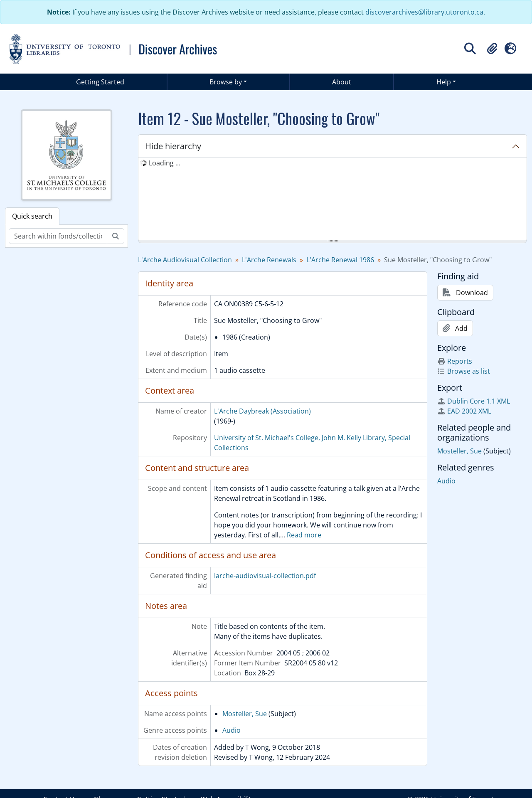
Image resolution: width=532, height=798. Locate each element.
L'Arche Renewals (269, 260)
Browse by (226, 82)
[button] (492, 49)
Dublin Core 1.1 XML (474, 401)
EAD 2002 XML (464, 411)
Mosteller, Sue (245, 714)
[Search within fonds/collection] (58, 236)
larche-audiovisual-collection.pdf (265, 576)
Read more (304, 535)
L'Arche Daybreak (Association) (262, 411)
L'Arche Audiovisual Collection (185, 260)
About (342, 82)
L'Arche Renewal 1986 (340, 260)
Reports (455, 361)
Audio (232, 730)
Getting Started (100, 82)
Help (444, 82)
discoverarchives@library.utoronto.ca (424, 12)
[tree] (332, 199)
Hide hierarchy (173, 146)
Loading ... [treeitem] (165, 163)
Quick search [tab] (32, 216)
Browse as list (464, 371)
